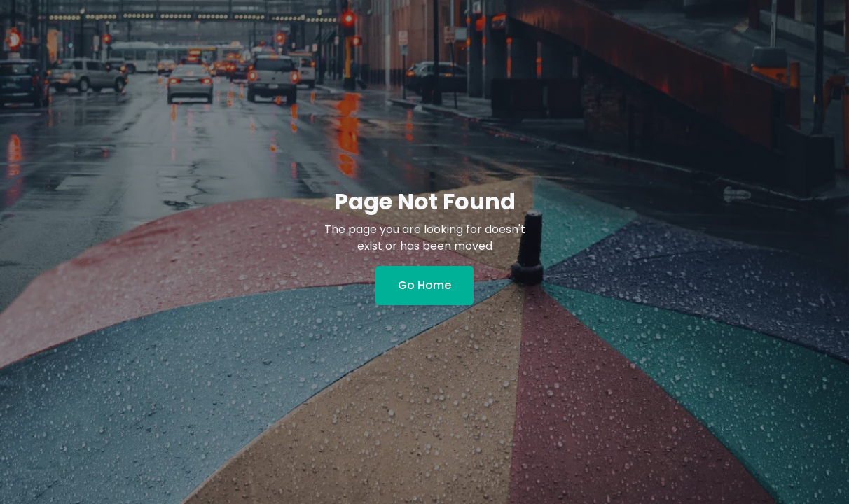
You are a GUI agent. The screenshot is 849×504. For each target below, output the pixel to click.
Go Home (424, 285)
